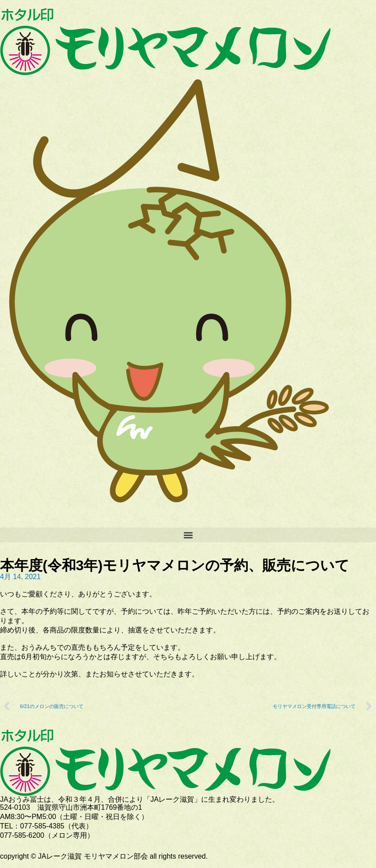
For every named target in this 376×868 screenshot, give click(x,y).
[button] (188, 535)
